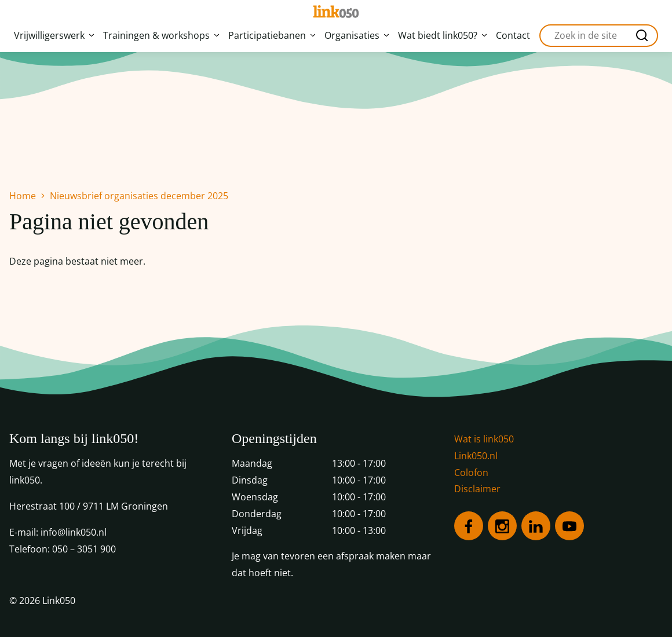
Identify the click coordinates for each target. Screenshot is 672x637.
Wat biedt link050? (442, 35)
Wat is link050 (484, 439)
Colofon (471, 473)
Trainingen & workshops (161, 35)
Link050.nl (476, 456)
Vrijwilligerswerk (54, 35)
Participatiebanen (272, 35)
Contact (513, 35)
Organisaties (357, 35)
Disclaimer (477, 489)
